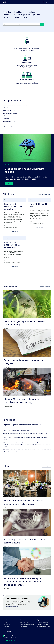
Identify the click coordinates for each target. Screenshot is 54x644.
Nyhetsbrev (6, 626)
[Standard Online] (14, 637)
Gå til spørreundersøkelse (12, 607)
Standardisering (24, 626)
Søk (42, 25)
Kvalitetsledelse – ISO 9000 (11, 114)
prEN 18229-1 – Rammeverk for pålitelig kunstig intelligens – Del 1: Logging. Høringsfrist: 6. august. (26, 439)
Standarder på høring (25, 622)
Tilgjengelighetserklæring (43, 624)
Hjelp (21, 620)
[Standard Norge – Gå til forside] (5, 2)
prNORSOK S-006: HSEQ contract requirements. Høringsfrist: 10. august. (22, 443)
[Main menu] (50, 2)
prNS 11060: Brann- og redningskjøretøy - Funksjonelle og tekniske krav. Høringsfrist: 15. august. (27, 450)
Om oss (6, 622)
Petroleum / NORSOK (10, 111)
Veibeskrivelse (7, 624)
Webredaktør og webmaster (44, 626)
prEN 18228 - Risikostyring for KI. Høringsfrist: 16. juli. (17, 431)
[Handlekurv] (47, 2)
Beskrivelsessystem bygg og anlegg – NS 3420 (15, 106)
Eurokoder (7, 119)
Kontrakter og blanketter (10, 108)
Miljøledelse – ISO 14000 (10, 122)
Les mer (9, 184)
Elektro (6, 116)
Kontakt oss (7, 620)
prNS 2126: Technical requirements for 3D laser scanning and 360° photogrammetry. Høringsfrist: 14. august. (27, 446)
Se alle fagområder (9, 127)
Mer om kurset (18, 231)
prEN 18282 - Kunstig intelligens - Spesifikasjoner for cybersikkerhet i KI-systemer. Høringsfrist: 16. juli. (27, 435)
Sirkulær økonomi (8, 125)
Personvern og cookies (42, 622)
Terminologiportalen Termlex (27, 624)
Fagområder (40, 620)
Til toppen (8, 631)
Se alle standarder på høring (11, 452)
